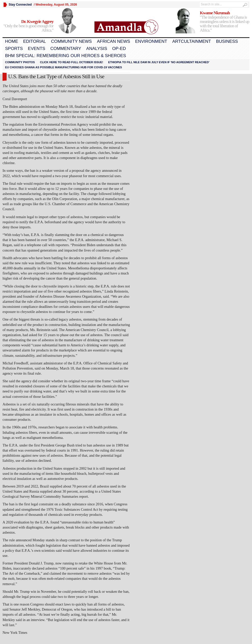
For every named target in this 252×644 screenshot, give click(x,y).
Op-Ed (119, 49)
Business (227, 41)
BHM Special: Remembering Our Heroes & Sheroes (66, 56)
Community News (71, 41)
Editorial (34, 41)
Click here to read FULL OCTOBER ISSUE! (72, 62)
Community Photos (20, 62)
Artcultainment (192, 41)
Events (37, 49)
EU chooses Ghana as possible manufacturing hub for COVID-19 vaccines (64, 67)
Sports (14, 49)
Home (12, 41)
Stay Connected (20, 5)
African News (114, 41)
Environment (151, 41)
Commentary (66, 49)
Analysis (97, 49)
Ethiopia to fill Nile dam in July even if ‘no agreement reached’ (159, 62)
